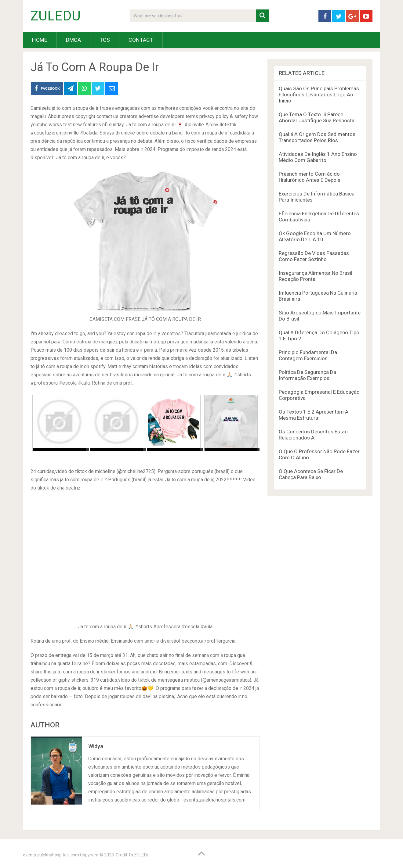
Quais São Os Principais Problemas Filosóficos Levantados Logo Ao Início (319, 95)
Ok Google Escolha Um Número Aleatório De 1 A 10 (315, 236)
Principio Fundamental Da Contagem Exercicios (308, 355)
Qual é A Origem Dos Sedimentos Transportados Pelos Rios (317, 137)
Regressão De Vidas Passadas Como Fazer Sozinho (314, 256)
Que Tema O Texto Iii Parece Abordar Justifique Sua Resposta (317, 117)
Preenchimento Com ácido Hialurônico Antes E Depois (310, 177)
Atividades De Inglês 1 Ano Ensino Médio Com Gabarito (318, 157)
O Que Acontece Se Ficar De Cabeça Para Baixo (311, 474)
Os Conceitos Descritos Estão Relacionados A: (313, 435)
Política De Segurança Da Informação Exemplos (307, 375)
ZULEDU (56, 16)
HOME (40, 40)
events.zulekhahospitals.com (51, 855)
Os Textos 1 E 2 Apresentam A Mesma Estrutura (314, 415)
